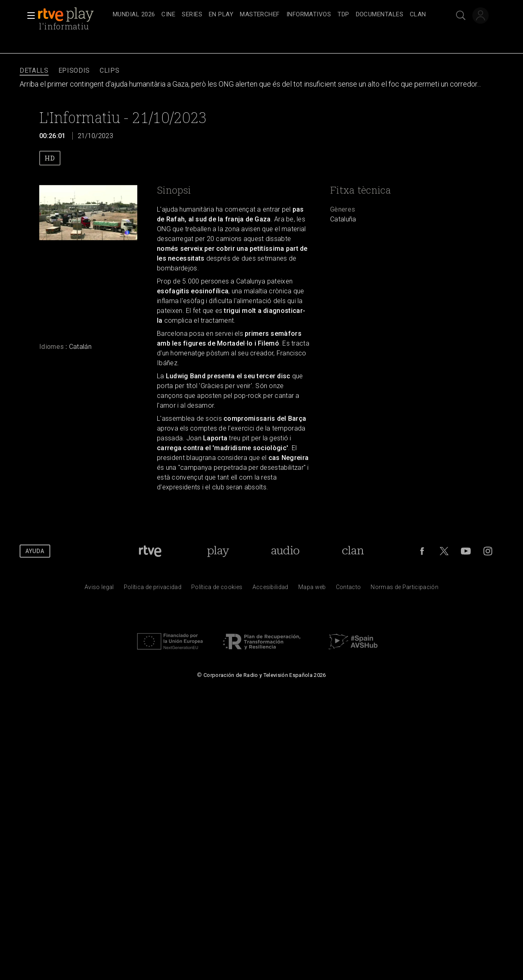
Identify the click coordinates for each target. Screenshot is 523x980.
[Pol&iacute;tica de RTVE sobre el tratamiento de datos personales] (153, 589)
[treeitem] (134, 15)
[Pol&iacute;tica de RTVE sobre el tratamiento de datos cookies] (217, 589)
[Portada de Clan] (353, 551)
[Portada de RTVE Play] (218, 551)
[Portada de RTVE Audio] (285, 551)
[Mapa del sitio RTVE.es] (312, 589)
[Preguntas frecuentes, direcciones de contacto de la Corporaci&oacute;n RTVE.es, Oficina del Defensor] (349, 589)
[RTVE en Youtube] (466, 551)
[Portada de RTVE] (150, 551)
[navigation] (270, 15)
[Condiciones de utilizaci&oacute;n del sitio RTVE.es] (99, 589)
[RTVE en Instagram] (488, 551)
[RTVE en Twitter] (444, 551)
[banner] (74, 15)
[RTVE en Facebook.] (422, 551)
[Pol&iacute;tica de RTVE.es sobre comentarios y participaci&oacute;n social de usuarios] (405, 589)
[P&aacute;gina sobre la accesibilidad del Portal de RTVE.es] (270, 589)
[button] (29, 16)
